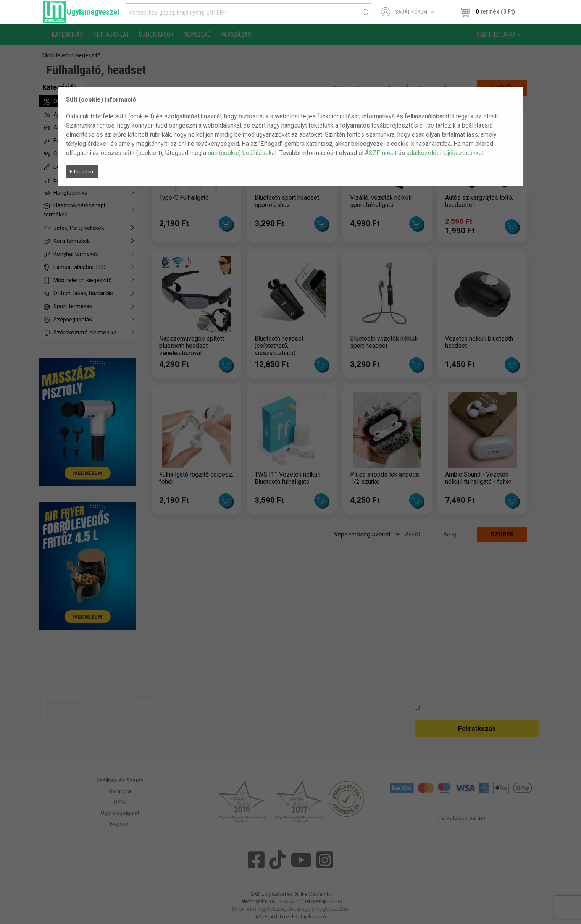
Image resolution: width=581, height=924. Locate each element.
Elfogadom (82, 172)
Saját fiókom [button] (408, 12)
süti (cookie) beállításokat (242, 153)
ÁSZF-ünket (381, 153)
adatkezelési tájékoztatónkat (445, 153)
